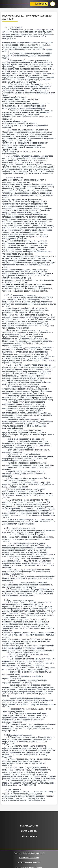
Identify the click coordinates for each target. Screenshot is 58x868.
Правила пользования (29, 858)
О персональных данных (29, 862)
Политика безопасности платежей (29, 853)
